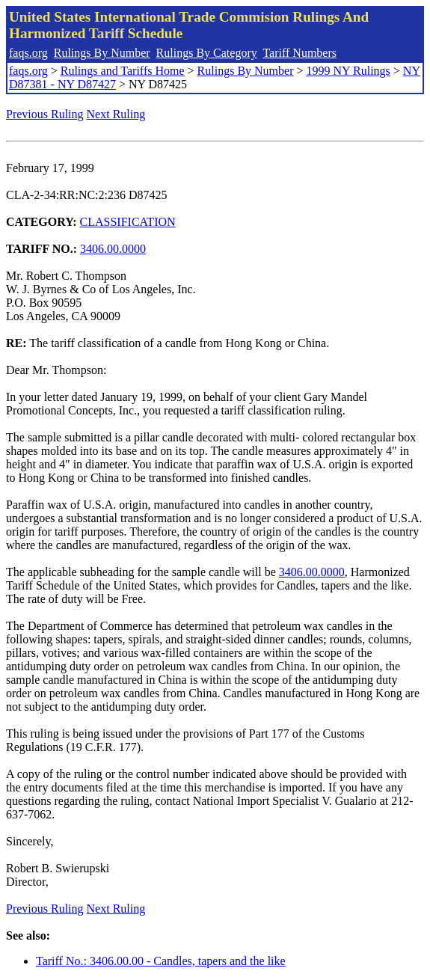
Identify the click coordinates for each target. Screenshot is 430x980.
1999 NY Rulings (348, 71)
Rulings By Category (207, 53)
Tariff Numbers (300, 53)
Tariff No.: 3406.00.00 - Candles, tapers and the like (161, 961)
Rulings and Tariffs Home (123, 71)
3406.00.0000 (113, 249)
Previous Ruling (45, 114)
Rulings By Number (102, 53)
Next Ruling (116, 114)
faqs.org (28, 53)
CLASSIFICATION (128, 222)
